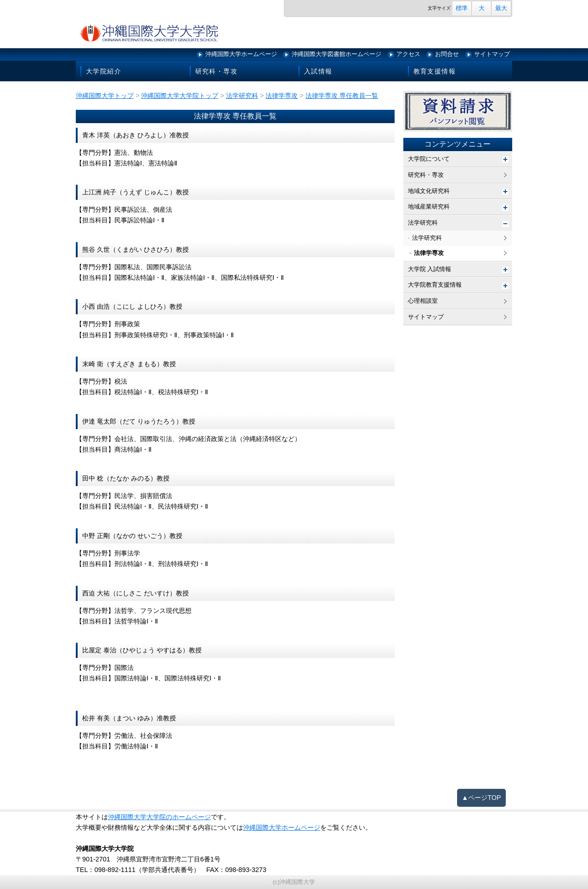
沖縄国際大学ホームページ (241, 54)
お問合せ (447, 54)
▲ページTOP (481, 798)
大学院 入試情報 (430, 269)
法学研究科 (423, 223)
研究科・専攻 (216, 71)
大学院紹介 (104, 71)
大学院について (429, 159)
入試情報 (318, 71)
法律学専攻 (429, 253)
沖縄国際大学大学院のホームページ (159, 817)
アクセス (408, 54)
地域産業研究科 (429, 207)
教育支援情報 (435, 71)
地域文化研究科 (429, 191)
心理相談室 (423, 301)
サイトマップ (492, 54)
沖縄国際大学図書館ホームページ (336, 54)
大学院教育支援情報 (435, 285)
